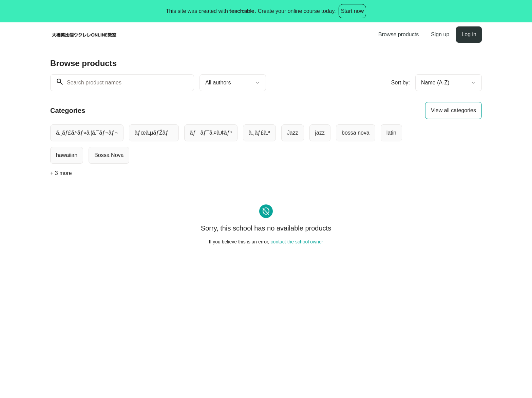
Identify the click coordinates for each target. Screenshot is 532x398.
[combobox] (233, 83)
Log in (469, 34)
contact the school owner (297, 242)
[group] (238, 144)
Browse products (398, 34)
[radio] (87, 133)
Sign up (440, 34)
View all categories (453, 110)
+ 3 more (61, 173)
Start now (353, 11)
